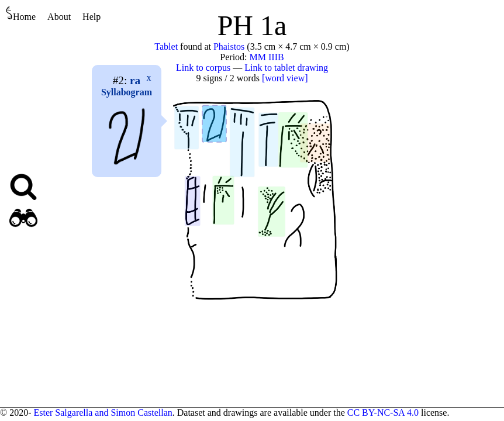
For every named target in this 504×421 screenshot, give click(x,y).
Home (21, 14)
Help (92, 17)
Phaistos (229, 46)
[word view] (285, 78)
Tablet (166, 46)
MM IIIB (267, 57)
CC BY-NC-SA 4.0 (383, 413)
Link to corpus (203, 68)
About (59, 17)
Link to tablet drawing (286, 68)
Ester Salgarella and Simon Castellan (103, 413)
